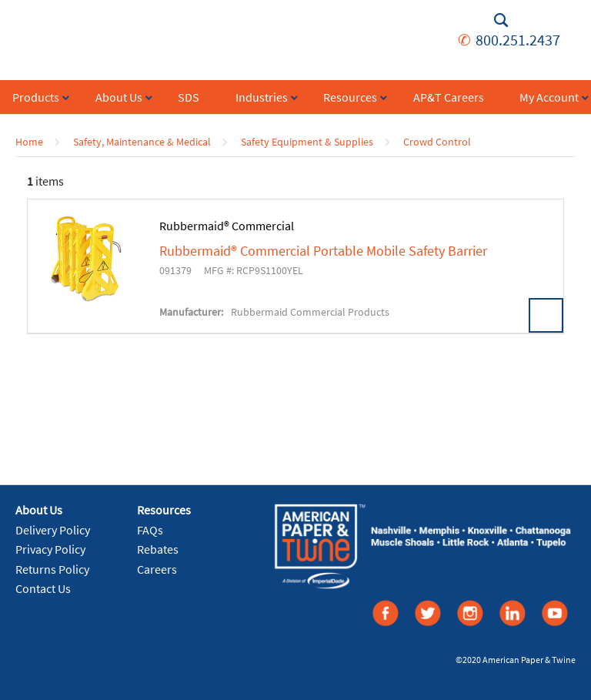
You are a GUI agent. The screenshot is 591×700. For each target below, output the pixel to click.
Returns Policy (52, 569)
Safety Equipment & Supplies (307, 142)
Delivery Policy (53, 530)
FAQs (150, 530)
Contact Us (43, 588)
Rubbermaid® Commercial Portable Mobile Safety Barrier (323, 251)
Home (29, 142)
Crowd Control (437, 142)
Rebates (158, 549)
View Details (546, 315)
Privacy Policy (50, 549)
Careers (157, 569)
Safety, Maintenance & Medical (142, 142)
